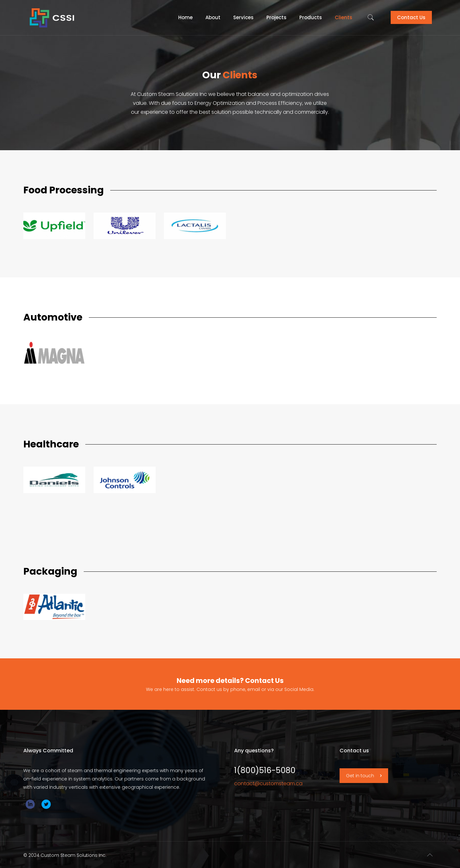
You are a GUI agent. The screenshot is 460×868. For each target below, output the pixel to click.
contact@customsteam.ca (268, 783)
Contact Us (411, 17)
